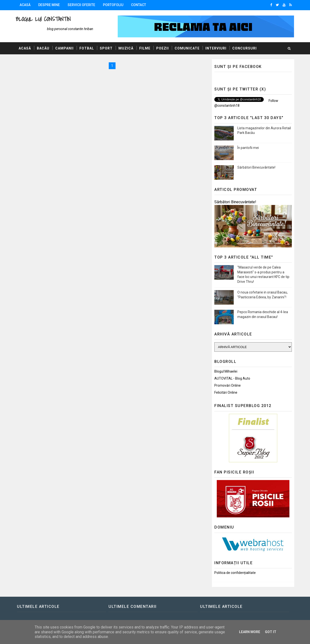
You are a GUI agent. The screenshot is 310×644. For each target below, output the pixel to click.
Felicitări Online (226, 392)
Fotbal (87, 48)
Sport (106, 48)
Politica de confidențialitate (235, 573)
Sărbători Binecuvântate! (256, 167)
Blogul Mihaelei (226, 371)
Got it (271, 632)
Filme (145, 48)
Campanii (64, 48)
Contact (139, 5)
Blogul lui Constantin (43, 19)
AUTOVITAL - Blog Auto (232, 378)
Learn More (250, 632)
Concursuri (244, 48)
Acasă (25, 5)
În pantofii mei (248, 148)
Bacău (43, 48)
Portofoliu (113, 5)
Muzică (126, 48)
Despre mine (49, 5)
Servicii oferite (81, 5)
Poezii (163, 48)
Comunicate (187, 48)
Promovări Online (228, 385)
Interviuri (216, 48)
